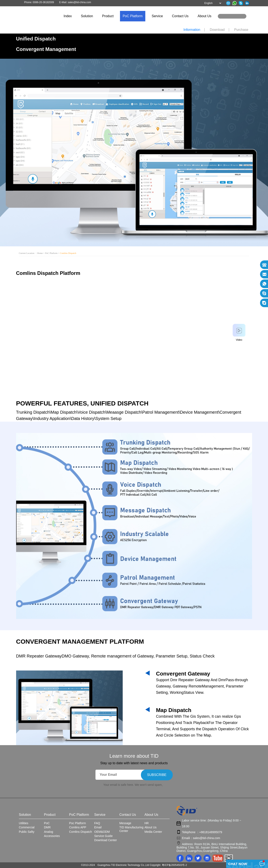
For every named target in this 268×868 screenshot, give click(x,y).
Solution (87, 16)
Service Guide (103, 836)
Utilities (24, 823)
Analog (49, 832)
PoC (47, 823)
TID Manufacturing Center (131, 829)
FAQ (97, 823)
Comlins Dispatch (81, 832)
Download (217, 30)
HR (147, 823)
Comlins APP (78, 827)
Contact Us (180, 16)
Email (98, 827)
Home (40, 253)
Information (192, 30)
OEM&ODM (102, 832)
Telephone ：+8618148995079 (202, 832)
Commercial (27, 827)
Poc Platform (77, 823)
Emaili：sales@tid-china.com (201, 838)
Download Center (106, 840)
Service (157, 16)
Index (68, 16)
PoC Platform (133, 16)
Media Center (153, 832)
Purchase (241, 30)
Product (108, 16)
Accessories (52, 836)
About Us (205, 16)
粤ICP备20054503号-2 (174, 865)
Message (125, 823)
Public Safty (27, 832)
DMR (47, 827)
